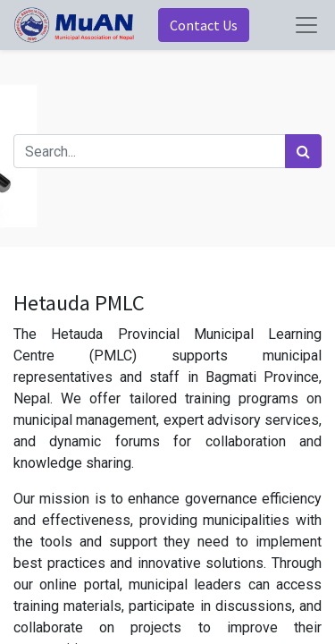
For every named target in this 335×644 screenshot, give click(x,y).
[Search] (303, 151)
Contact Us (204, 25)
